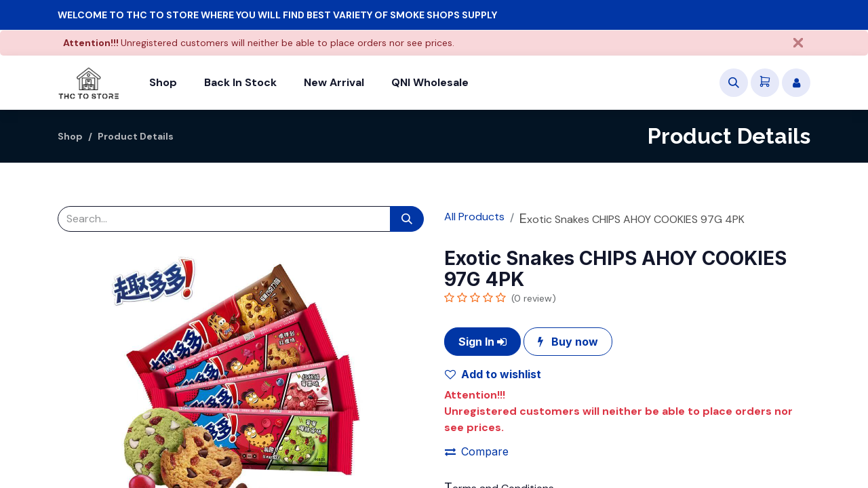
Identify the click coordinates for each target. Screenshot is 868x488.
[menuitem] (163, 83)
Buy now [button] (568, 342)
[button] (734, 83)
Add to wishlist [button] (493, 374)
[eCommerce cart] (765, 83)
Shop (70, 136)
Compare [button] (477, 451)
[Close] (798, 43)
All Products (474, 217)
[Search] (407, 219)
